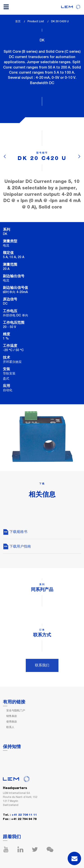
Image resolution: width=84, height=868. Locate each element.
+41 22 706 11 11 (24, 815)
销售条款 (12, 716)
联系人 (10, 727)
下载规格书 (15, 532)
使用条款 (12, 722)
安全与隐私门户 (16, 710)
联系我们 (42, 665)
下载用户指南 (17, 546)
